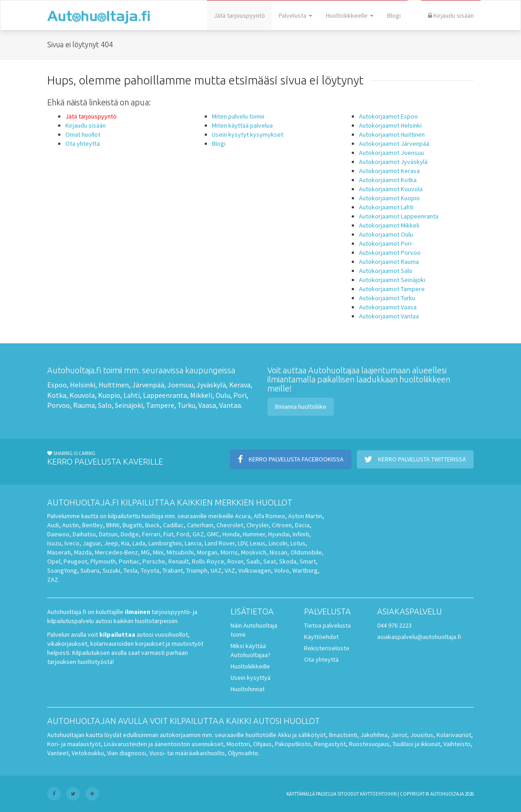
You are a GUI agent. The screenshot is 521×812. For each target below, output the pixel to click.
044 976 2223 (394, 625)
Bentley (93, 525)
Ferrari (151, 534)
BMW (113, 525)
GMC (213, 534)
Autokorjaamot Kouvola (391, 189)
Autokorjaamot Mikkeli (389, 225)
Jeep (111, 543)
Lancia (193, 543)
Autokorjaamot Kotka (388, 180)
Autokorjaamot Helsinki (390, 125)
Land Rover (220, 543)
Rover (235, 561)
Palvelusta (295, 15)
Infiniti (301, 534)
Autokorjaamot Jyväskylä (393, 162)
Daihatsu (84, 534)
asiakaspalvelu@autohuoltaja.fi (419, 637)
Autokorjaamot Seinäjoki (392, 280)
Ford (183, 534)
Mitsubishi (180, 552)
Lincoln (278, 543)
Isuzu (54, 543)
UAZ (216, 570)
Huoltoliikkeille (250, 666)
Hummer (254, 534)
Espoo (57, 385)
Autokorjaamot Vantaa (389, 316)
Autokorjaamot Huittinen (392, 134)
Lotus (298, 543)
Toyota (150, 570)
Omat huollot (83, 134)
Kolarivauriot (454, 735)
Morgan (207, 552)
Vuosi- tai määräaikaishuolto (187, 753)
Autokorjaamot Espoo (388, 116)
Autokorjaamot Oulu (386, 234)
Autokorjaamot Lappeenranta (399, 216)
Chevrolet (230, 525)
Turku (186, 405)
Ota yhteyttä (83, 144)
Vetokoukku (88, 753)
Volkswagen (255, 570)
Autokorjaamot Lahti (386, 207)
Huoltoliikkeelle (350, 15)
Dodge (130, 534)
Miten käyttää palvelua (242, 125)
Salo (105, 405)
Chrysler (258, 525)
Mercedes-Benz (116, 552)
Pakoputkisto (293, 744)
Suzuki (111, 570)
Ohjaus (263, 744)
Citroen (282, 525)
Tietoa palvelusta (327, 625)
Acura (243, 516)
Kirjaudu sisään (451, 15)
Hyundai (279, 534)
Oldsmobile (306, 552)
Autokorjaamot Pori (385, 243)
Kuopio (109, 395)
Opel (54, 561)
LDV (242, 543)
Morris (229, 552)
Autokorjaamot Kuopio (389, 198)
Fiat (168, 534)
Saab (253, 561)
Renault (179, 561)
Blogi (394, 15)
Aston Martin (305, 516)
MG (145, 552)
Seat (270, 561)
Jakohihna (374, 735)
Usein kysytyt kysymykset (248, 134)
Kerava (240, 385)
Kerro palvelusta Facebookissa (291, 459)
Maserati (59, 552)
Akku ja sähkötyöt (302, 735)
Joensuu (180, 385)
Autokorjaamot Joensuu (391, 153)
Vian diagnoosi (127, 753)
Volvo (282, 570)
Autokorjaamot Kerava (389, 171)
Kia (125, 543)
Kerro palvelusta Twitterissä (415, 459)
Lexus (258, 543)
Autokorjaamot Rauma (389, 262)
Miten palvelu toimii (238, 116)
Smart (308, 561)
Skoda (288, 561)
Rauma (84, 405)
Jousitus (422, 735)
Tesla (130, 570)
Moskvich (254, 552)
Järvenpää (148, 385)
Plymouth (103, 561)
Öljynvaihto (243, 753)
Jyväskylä (211, 385)
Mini (158, 552)
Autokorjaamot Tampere (392, 289)
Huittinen (114, 385)
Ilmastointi (343, 735)
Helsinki (83, 385)
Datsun (108, 534)
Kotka (57, 395)
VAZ (230, 570)
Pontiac (129, 561)
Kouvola (82, 395)
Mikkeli (201, 395)
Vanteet (58, 753)
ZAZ (53, 579)
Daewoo (58, 534)
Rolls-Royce (208, 561)
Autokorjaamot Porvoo (390, 253)
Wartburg (305, 570)
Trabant (173, 570)
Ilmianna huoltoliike (301, 406)
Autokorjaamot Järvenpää (394, 144)
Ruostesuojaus (369, 744)
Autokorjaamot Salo (386, 271)
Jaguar (92, 543)
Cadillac (173, 525)
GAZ (198, 534)
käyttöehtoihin (378, 794)
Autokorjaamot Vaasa (388, 307)
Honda (231, 534)
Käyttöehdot (321, 637)
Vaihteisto (457, 744)
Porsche (154, 561)
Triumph (197, 570)
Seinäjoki (129, 405)
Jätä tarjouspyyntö (239, 15)
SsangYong (62, 570)
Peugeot (75, 561)
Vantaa (230, 405)
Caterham (200, 525)
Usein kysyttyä (251, 678)
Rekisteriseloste (327, 648)
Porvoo (59, 405)
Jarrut (399, 735)
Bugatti (132, 525)
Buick (152, 525)
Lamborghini (165, 543)
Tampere (160, 405)
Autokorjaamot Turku (387, 298)
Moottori (238, 744)
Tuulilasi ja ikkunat (416, 744)
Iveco (72, 543)
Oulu (223, 395)
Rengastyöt (330, 744)
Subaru (90, 570)
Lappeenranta (165, 395)
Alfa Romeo (269, 516)
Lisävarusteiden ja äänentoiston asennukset (164, 744)
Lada (139, 543)
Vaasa (207, 405)
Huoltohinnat (248, 689)
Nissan (278, 552)
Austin (71, 525)
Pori (240, 395)
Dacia (302, 525)
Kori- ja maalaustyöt (74, 744)
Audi (53, 525)
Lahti (132, 395)
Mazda (83, 552)
